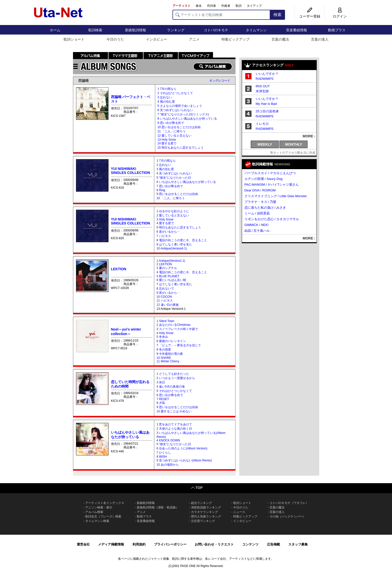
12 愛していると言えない (175, 136)
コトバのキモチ (216, 30)
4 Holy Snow (165, 333)
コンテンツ (250, 544)
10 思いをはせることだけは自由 (179, 127)
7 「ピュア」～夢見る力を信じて (179, 345)
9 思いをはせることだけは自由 (177, 194)
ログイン (340, 16)
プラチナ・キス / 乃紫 (260, 202)
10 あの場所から (168, 465)
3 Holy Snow (165, 219)
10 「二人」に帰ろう (171, 198)
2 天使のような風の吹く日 (174, 429)
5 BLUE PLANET (168, 276)
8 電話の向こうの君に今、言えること (182, 240)
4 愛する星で (165, 223)
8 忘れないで (165, 289)
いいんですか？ (267, 74)
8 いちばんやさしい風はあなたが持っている (187, 119)
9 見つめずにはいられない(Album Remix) (184, 460)
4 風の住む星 (166, 102)
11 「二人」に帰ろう (172, 131)
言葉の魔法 (280, 39)
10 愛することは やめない (174, 411)
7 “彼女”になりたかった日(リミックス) (183, 114)
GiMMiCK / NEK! (257, 225)
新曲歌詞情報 (135, 30)
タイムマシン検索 (97, 521)
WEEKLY (265, 144)
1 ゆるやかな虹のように (173, 211)
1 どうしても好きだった (173, 374)
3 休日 (161, 382)
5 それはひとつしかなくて (174, 391)
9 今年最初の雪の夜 (170, 354)
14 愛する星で (167, 143)
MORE (308, 136)
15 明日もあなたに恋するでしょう (181, 148)
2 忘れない (164, 165)
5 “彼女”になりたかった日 (174, 178)
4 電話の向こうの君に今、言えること (182, 272)
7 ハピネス (164, 236)
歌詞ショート (74, 39)
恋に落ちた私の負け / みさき (265, 208)
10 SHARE (164, 358)
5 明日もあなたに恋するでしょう (179, 227)
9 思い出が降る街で (171, 123)
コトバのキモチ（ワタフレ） (289, 503)
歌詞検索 (95, 30)
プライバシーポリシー (170, 544)
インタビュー (156, 39)
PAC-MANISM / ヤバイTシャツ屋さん (272, 185)
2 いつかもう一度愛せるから (176, 378)
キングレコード (220, 81)
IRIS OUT (263, 86)
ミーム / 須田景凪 (257, 213)
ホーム (55, 30)
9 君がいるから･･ (168, 293)
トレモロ (262, 124)
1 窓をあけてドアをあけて (174, 424)
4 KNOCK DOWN (168, 440)
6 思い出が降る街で (170, 395)
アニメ (194, 39)
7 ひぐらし (164, 453)
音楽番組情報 (296, 30)
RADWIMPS (265, 79)
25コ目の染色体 (267, 111)
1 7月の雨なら (167, 89)
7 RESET (163, 399)
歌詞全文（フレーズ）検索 (103, 516)
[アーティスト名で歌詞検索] (221, 15)
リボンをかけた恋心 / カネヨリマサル (272, 219)
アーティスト (181, 6)
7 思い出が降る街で (170, 186)
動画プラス (337, 30)
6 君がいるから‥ (168, 232)
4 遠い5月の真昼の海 (171, 387)
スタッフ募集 (298, 544)
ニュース (239, 512)
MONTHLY (293, 144)
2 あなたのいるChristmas (173, 325)
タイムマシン (256, 30)
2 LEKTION (164, 264)
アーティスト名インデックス (105, 503)
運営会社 (83, 544)
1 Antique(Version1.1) (171, 261)
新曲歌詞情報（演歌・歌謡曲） (158, 507)
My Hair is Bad (266, 104)
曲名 (199, 6)
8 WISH (162, 457)
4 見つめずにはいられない (174, 173)
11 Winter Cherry (168, 361)
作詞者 (211, 6)
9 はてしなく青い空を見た (174, 244)
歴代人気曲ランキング (206, 516)
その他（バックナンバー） (287, 516)
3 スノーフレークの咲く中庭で (177, 329)
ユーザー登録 (310, 16)
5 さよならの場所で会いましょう (180, 106)
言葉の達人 (320, 39)
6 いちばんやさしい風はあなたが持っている (186, 182)
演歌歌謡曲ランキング (206, 507)
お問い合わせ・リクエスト (214, 544)
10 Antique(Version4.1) (172, 248)
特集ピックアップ (235, 39)
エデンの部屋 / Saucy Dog (263, 179)
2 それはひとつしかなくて (175, 93)
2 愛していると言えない (173, 215)
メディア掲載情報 (111, 544)
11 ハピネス (165, 301)
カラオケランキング (204, 512)
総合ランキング (201, 503)
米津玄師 (262, 91)
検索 (277, 15)
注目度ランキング (203, 521)
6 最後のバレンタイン (171, 341)
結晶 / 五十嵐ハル (257, 231)
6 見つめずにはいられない (175, 110)
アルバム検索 (94, 512)
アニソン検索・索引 (99, 507)
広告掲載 (273, 544)
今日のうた (115, 39)
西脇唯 (83, 81)
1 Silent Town (165, 321)
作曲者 (226, 6)
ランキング (176, 30)
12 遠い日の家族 (168, 305)
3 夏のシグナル (167, 268)
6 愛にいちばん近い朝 (171, 280)
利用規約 (139, 544)
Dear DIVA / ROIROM (260, 190)
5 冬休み (162, 337)
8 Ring (161, 190)
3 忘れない (165, 97)
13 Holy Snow (167, 140)
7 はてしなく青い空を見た (174, 284)
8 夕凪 (161, 403)
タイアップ (254, 6)
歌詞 (238, 6)
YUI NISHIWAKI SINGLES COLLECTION (130, 171)
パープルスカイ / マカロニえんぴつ (270, 173)
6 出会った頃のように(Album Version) (182, 448)
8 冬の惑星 (164, 350)
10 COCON (164, 297)
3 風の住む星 (165, 169)
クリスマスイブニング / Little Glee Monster (276, 196)
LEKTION (119, 269)
